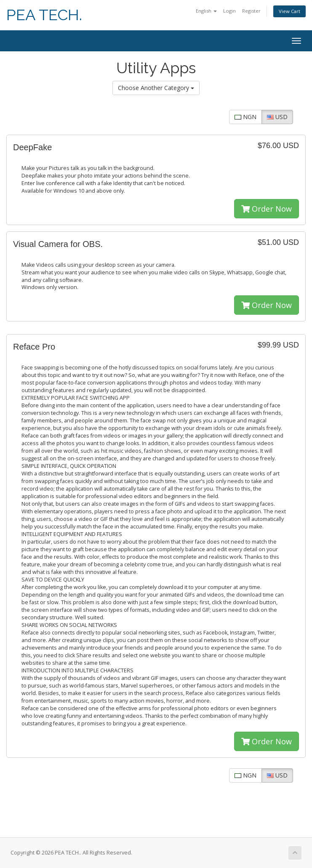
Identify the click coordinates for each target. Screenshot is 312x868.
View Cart (289, 11)
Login (229, 11)
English (206, 11)
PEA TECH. (44, 15)
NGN (245, 117)
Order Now (267, 209)
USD (277, 117)
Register (251, 11)
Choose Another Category (156, 88)
